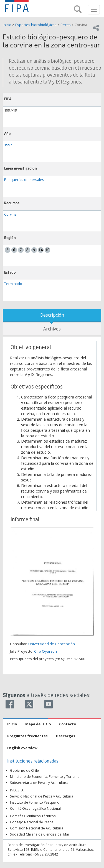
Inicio (7, 25)
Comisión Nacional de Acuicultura (37, 828)
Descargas (66, 736)
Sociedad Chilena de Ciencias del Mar (40, 834)
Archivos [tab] (52, 329)
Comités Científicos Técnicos (33, 816)
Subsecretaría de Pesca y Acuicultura (39, 783)
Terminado (13, 284)
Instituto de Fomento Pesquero (35, 802)
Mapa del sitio (38, 724)
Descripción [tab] (52, 315)
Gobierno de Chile (24, 770)
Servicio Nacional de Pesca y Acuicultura (42, 796)
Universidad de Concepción (52, 644)
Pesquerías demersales (24, 180)
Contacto (68, 724)
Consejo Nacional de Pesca (32, 822)
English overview (22, 748)
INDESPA (17, 790)
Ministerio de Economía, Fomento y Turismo (45, 776)
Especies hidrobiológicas (36, 25)
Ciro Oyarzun (45, 651)
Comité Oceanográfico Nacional (35, 808)
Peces (66, 25)
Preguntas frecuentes (27, 736)
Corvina (81, 25)
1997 (8, 145)
